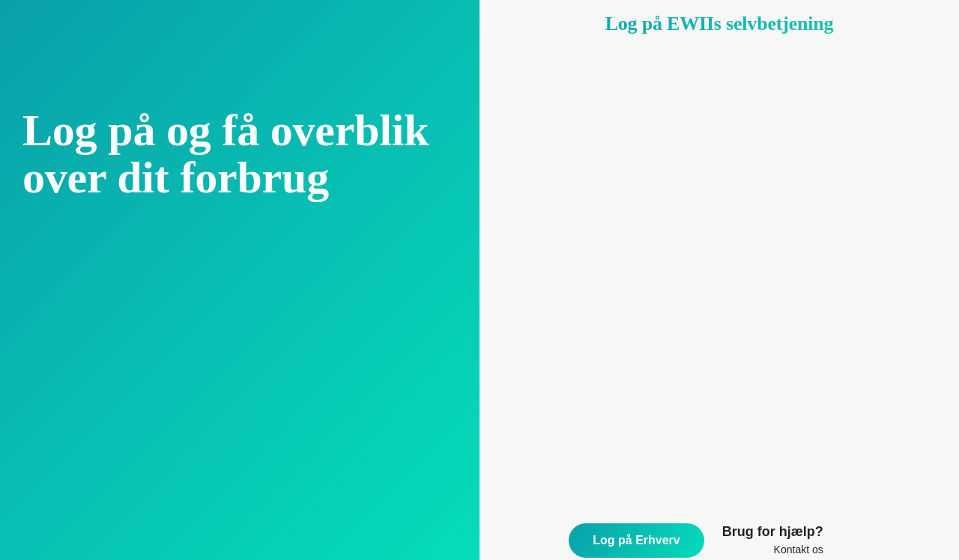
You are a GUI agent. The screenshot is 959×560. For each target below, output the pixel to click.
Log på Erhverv (636, 540)
